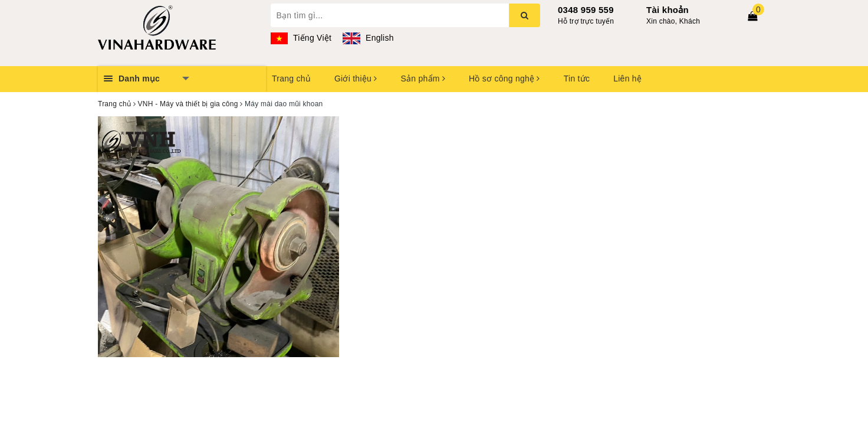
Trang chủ (291, 79)
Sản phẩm (423, 79)
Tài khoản (668, 10)
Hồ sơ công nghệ (504, 79)
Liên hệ (627, 79)
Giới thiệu (356, 79)
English (368, 38)
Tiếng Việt (301, 38)
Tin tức (577, 79)
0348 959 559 (586, 10)
